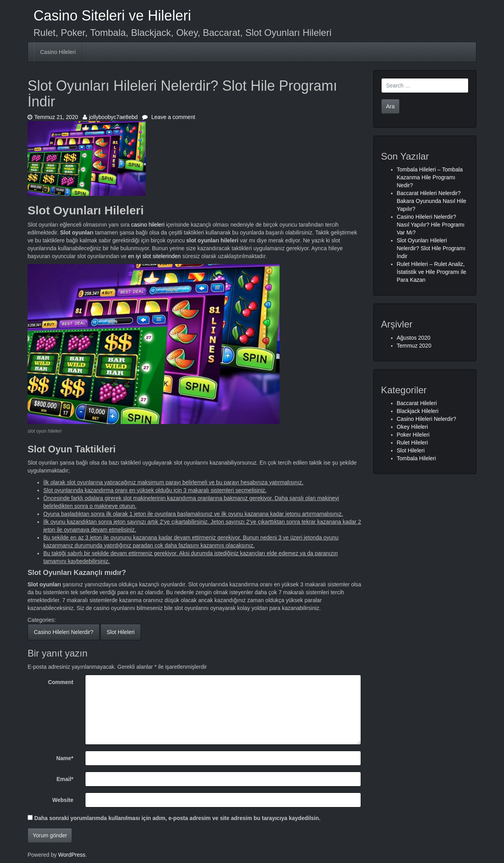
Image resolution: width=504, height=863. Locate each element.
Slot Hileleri (121, 632)
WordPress (72, 855)
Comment (61, 682)
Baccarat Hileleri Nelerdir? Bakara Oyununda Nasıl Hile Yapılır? (432, 201)
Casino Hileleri (58, 52)
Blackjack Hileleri (418, 411)
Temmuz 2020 (414, 346)
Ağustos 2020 (414, 338)
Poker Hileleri (413, 435)
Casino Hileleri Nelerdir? (64, 632)
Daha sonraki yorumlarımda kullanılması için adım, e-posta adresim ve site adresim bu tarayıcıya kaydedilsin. (177, 818)
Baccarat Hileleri (417, 403)
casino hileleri (148, 225)
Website (63, 800)
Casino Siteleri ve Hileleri (112, 16)
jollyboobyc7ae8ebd (110, 117)
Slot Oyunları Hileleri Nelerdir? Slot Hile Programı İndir (431, 248)
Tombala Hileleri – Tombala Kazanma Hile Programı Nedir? (430, 177)
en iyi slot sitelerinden (154, 256)
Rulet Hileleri (412, 443)
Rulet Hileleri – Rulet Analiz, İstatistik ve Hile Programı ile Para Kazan (432, 272)
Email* (65, 779)
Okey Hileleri (412, 427)
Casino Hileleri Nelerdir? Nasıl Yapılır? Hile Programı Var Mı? (431, 225)
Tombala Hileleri (417, 458)
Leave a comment (169, 117)
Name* (65, 758)
